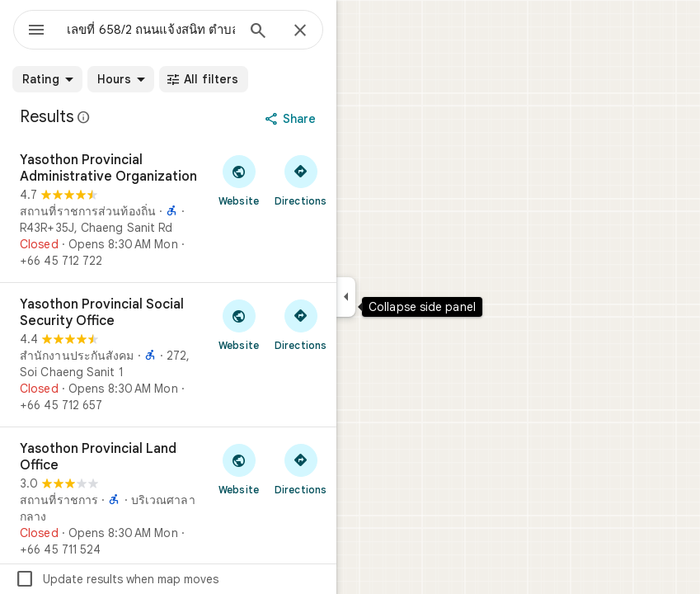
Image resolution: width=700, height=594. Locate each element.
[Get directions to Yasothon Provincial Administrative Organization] (301, 180)
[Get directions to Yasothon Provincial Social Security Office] (301, 324)
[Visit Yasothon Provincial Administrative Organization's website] (239, 180)
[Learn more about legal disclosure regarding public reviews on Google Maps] (84, 117)
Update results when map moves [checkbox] (117, 579)
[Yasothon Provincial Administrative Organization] (168, 210)
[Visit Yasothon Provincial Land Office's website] (239, 469)
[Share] (292, 119)
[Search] (258, 32)
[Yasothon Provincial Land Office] (168, 499)
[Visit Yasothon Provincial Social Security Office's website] (239, 324)
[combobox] (151, 30)
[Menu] (36, 31)
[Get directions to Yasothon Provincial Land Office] (301, 469)
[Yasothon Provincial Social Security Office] (168, 355)
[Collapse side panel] (346, 297)
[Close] (300, 31)
